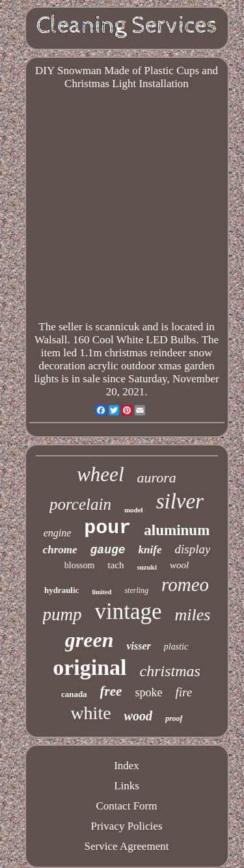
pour (107, 528)
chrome (60, 550)
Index (127, 766)
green (89, 640)
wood (138, 716)
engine (58, 533)
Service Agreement (127, 846)
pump (62, 614)
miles (193, 615)
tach (115, 565)
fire (183, 692)
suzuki (147, 567)
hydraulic (61, 590)
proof (174, 718)
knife (150, 550)
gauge (108, 550)
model (134, 510)
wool (179, 565)
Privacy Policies (126, 826)
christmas (170, 671)
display (192, 549)
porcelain (80, 504)
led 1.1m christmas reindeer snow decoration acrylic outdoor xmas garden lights (124, 366)
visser (138, 646)
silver (180, 501)
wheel (100, 474)
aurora (157, 478)
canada (74, 694)
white (90, 713)
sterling (136, 590)
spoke (148, 692)
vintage (129, 612)
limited (102, 592)
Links (127, 786)
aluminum (177, 530)
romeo (185, 585)
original (89, 667)
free (111, 691)
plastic (176, 647)
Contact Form (127, 806)
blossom (80, 565)
